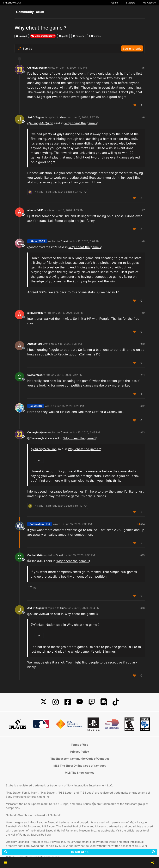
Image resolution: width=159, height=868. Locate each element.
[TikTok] (116, 702)
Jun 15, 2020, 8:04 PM (86, 608)
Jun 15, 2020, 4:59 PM (70, 210)
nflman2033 (37, 241)
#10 (143, 344)
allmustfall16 (35, 210)
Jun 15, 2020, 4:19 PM (73, 68)
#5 (143, 68)
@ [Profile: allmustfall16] (90, 354)
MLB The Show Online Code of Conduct (79, 766)
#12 (143, 406)
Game (115, 3)
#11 (143, 375)
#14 (143, 524)
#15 (143, 555)
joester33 (36, 406)
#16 (143, 608)
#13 (143, 432)
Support (130, 3)
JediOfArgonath (37, 117)
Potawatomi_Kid (40, 524)
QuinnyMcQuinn (37, 68)
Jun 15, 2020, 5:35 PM (68, 344)
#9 (143, 313)
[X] (44, 702)
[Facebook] (68, 702)
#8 (143, 241)
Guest (64, 117)
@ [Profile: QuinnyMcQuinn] (40, 123)
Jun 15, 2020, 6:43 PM (86, 432)
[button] (6, 863)
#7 (143, 210)
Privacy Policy (80, 752)
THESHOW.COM (12, 3)
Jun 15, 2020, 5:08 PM (70, 313)
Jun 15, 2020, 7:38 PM (81, 555)
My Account (150, 3)
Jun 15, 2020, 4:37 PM (86, 117)
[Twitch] (92, 702)
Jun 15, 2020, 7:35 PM (78, 524)
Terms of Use (79, 745)
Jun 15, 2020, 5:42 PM (69, 375)
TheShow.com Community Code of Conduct (80, 759)
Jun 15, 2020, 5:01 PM (86, 241)
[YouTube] (80, 702)
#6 (143, 117)
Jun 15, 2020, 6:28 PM (70, 406)
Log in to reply (132, 48)
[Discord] (104, 702)
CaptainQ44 (35, 375)
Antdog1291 (35, 344)
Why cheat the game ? (81, 123)
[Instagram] (56, 702)
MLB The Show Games (80, 773)
